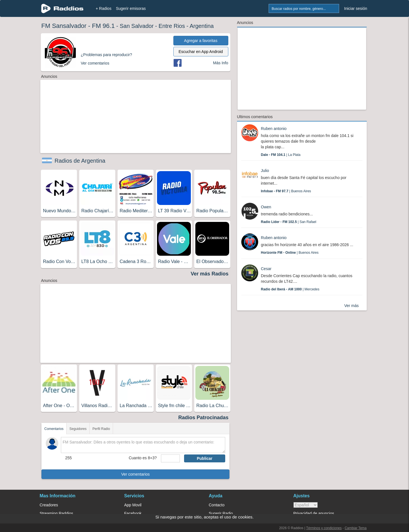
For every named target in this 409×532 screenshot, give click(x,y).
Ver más (351, 306)
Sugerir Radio (221, 513)
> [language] (306, 505)
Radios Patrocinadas (203, 418)
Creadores (49, 505)
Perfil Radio (101, 429)
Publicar (204, 458)
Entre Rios (172, 26)
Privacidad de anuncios (314, 513)
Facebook (133, 513)
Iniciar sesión (356, 8)
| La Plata (281, 155)
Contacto (217, 505)
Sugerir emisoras (131, 8)
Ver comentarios (135, 474)
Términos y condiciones (324, 528)
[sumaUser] (170, 458)
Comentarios (54, 429)
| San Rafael (289, 222)
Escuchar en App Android (201, 52)
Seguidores (78, 429)
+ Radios (104, 8)
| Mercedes (290, 289)
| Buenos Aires (286, 191)
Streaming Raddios (57, 513)
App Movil (133, 505)
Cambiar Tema (356, 528)
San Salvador (137, 26)
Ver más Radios (209, 274)
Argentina (202, 26)
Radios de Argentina (80, 161)
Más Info (221, 63)
